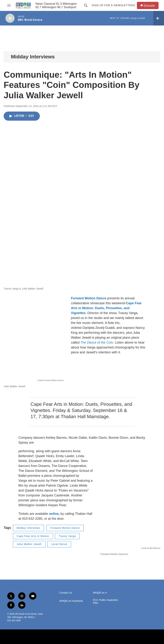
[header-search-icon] (86, 5)
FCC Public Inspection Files (106, 602)
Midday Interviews (33, 57)
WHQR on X (100, 593)
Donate (149, 6)
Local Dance (59, 544)
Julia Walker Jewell (29, 544)
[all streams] (159, 18)
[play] (10, 18)
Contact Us (66, 593)
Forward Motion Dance (89, 298)
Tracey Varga (67, 536)
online (54, 514)
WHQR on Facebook (71, 601)
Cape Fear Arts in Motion (33, 536)
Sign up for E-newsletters (113, 5)
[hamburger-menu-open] (9, 5)
